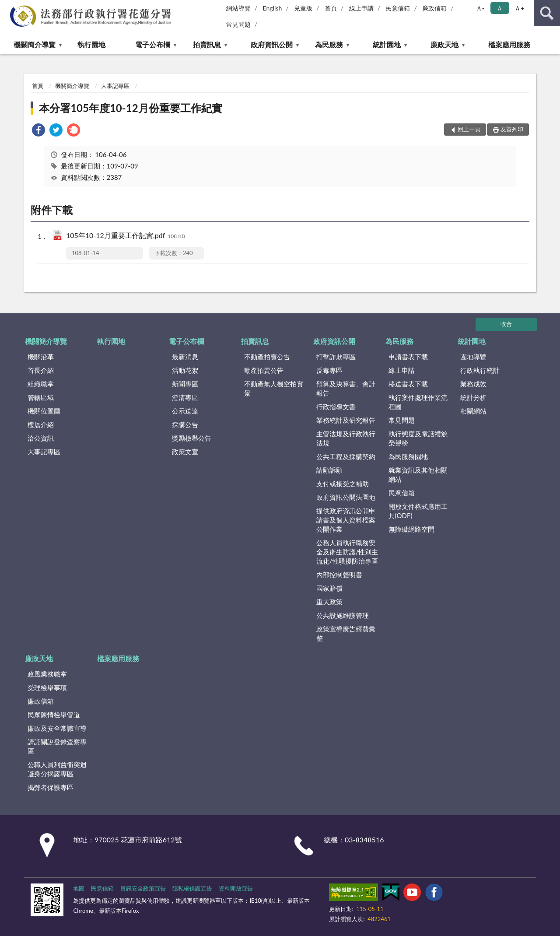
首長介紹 (41, 370)
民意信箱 (398, 8)
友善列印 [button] (512, 129)
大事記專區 (115, 86)
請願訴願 (329, 470)
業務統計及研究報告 (346, 420)
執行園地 (91, 44)
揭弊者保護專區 (51, 787)
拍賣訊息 (207, 44)
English (273, 8)
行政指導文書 (336, 407)
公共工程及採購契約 (346, 456)
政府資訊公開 (272, 44)
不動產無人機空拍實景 (274, 388)
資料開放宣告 (236, 888)
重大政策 (329, 602)
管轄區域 (41, 397)
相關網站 (473, 411)
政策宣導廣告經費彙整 (346, 633)
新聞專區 (185, 384)
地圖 (79, 888)
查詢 (547, 13)
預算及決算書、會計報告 (346, 388)
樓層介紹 (41, 424)
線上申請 (361, 8)
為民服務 (329, 44)
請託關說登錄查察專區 (57, 746)
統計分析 (473, 397)
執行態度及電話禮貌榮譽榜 (418, 438)
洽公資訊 (41, 438)
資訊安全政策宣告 (143, 888)
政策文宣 (185, 452)
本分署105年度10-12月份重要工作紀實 (130, 108)
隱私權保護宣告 (192, 888)
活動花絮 (185, 370)
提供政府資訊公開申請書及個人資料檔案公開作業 (346, 520)
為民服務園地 (408, 456)
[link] (38, 131)
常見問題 (238, 24)
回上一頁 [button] (469, 129)
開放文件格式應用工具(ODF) (418, 511)
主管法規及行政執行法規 (346, 438)
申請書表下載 (408, 357)
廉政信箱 (434, 8)
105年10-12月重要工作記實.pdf (126, 236)
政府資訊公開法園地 (346, 497)
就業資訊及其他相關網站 (418, 475)
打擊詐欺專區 (336, 357)
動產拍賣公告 (264, 370)
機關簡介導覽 (35, 44)
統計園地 (387, 44)
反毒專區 (329, 370)
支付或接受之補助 (343, 484)
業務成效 (473, 384)
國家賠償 (329, 588)
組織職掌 (41, 384)
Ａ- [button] (480, 8)
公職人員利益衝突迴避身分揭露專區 (57, 769)
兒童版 (303, 8)
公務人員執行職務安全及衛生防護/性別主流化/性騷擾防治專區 (347, 552)
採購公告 (185, 424)
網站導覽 (238, 8)
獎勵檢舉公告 (192, 438)
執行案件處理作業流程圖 (418, 402)
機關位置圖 (44, 411)
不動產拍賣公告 (267, 357)
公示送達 (185, 411)
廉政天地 (444, 44)
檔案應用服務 (509, 44)
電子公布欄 (153, 44)
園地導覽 (473, 357)
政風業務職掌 (47, 674)
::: (7, 7)
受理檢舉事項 (47, 687)
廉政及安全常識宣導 (57, 728)
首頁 (331, 8)
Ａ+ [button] (519, 8)
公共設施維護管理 (343, 615)
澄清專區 (185, 397)
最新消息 (185, 357)
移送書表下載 (408, 384)
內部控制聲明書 (339, 575)
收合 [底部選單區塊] (506, 324)
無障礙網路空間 (411, 529)
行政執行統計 (480, 370)
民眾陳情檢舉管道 (54, 715)
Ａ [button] (500, 8)
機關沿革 (41, 357)
